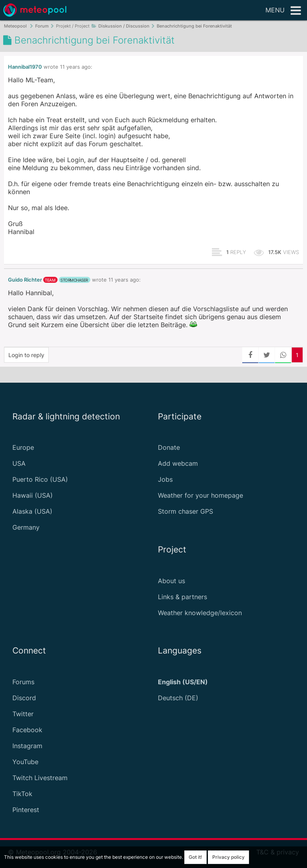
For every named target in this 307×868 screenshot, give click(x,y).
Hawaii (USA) (33, 495)
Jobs (165, 479)
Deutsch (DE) (178, 698)
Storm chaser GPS (185, 511)
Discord (24, 698)
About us (171, 581)
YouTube (25, 762)
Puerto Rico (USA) (40, 479)
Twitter (23, 714)
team (50, 280)
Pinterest (26, 810)
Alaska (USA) (32, 511)
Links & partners (182, 597)
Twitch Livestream (40, 778)
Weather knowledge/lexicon (200, 613)
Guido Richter (25, 280)
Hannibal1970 (25, 67)
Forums (23, 682)
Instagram (27, 746)
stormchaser (74, 280)
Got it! (195, 857)
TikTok (22, 794)
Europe (23, 447)
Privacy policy (228, 857)
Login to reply (26, 355)
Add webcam (178, 463)
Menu (283, 11)
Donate (169, 447)
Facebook (27, 730)
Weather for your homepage (200, 495)
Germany (26, 527)
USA (19, 463)
